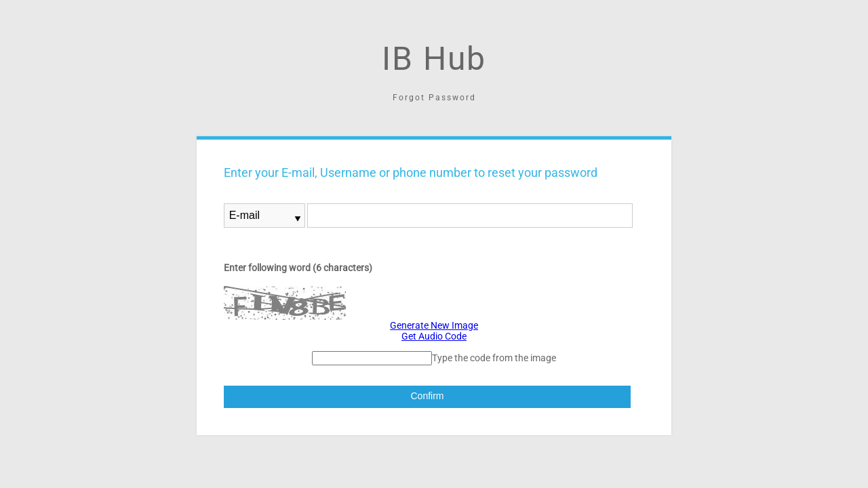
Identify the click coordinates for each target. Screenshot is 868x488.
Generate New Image (434, 325)
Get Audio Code (434, 336)
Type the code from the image (494, 358)
